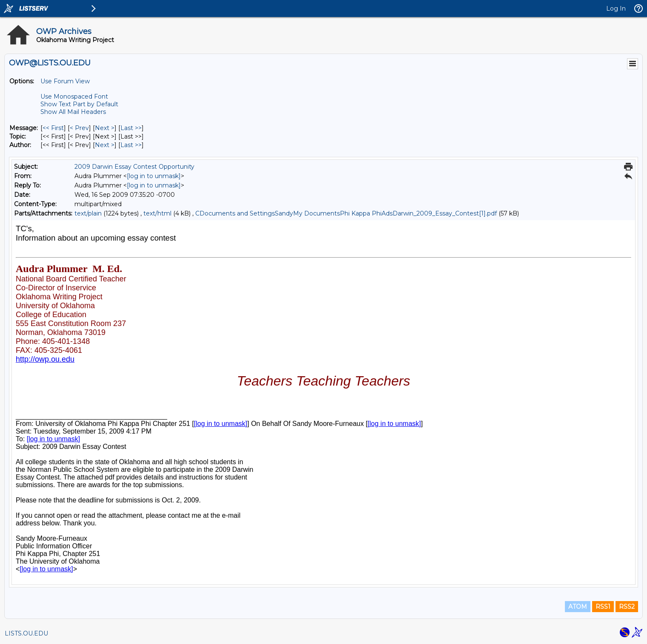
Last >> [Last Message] (131, 128)
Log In (616, 9)
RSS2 (627, 607)
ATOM (578, 607)
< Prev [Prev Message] (79, 128)
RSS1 (603, 607)
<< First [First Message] (53, 128)
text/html (157, 213)
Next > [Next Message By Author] (105, 145)
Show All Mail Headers (73, 112)
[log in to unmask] (154, 176)
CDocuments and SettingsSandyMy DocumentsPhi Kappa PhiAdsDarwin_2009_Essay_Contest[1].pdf (346, 213)
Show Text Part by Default (79, 104)
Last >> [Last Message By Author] (131, 145)
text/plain (88, 213)
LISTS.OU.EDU (26, 633)
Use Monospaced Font (74, 96)
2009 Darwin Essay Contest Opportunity (134, 167)
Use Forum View (65, 81)
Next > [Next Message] (105, 128)
